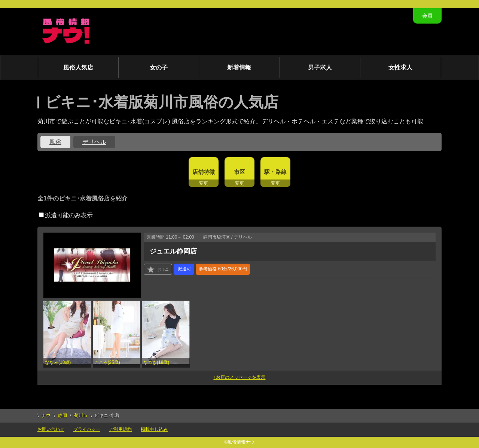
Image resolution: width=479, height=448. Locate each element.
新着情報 (239, 67)
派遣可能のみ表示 (66, 215)
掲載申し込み (154, 429)
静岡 (62, 415)
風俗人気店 (78, 67)
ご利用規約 (120, 429)
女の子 (159, 67)
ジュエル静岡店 (173, 251)
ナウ (46, 415)
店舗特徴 (204, 172)
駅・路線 (275, 172)
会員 (427, 16)
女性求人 (400, 67)
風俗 (55, 142)
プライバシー (87, 429)
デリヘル (94, 142)
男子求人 (320, 67)
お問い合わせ (51, 429)
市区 (239, 172)
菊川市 (81, 415)
